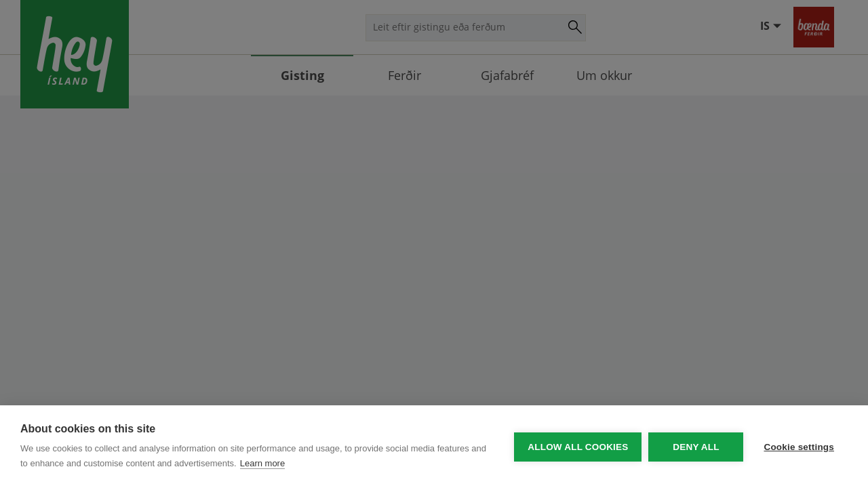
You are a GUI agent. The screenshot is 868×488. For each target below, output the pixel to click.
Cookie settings (799, 447)
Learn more (262, 463)
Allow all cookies (578, 447)
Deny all (696, 447)
